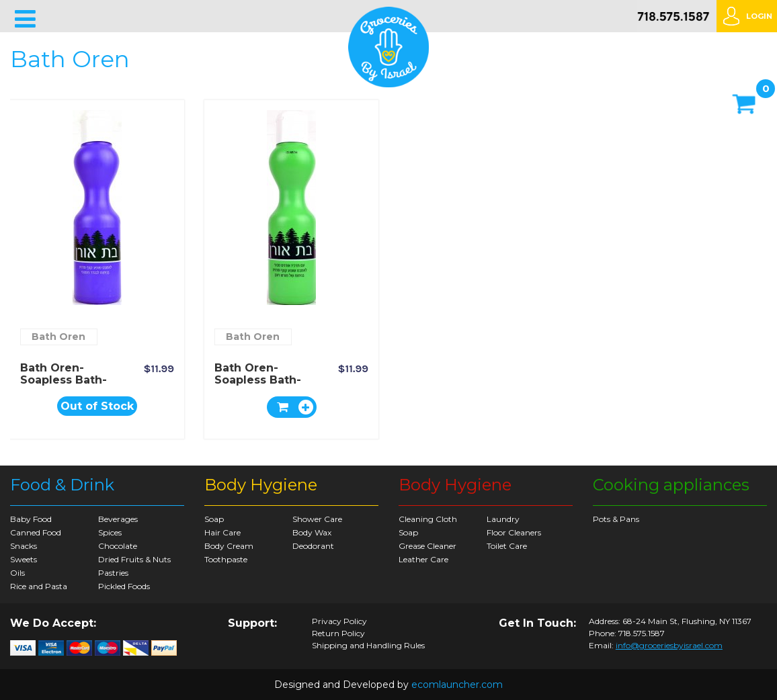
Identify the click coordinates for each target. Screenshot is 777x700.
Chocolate (118, 546)
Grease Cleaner (427, 546)
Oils (17, 573)
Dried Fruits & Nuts (134, 559)
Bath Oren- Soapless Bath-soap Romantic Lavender (64, 386)
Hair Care (222, 532)
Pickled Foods (124, 586)
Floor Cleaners (514, 532)
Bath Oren (58, 337)
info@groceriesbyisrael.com (669, 645)
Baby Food (31, 519)
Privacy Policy (339, 621)
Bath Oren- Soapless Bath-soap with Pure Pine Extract (260, 386)
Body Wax (312, 532)
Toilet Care (507, 546)
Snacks (24, 546)
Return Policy (338, 633)
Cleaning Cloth (428, 519)
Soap (214, 519)
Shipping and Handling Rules (368, 646)
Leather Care (423, 559)
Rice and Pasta (39, 586)
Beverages (118, 519)
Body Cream (229, 546)
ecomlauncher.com (457, 685)
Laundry (503, 519)
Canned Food (36, 532)
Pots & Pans (616, 519)
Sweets (24, 559)
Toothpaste (226, 559)
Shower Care (317, 519)
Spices (110, 532)
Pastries (113, 573)
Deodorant (313, 546)
